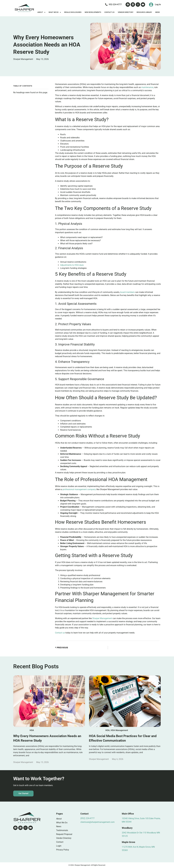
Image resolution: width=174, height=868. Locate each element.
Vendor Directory (126, 12)
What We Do (55, 12)
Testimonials (62, 830)
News (157, 12)
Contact (60, 842)
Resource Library (144, 12)
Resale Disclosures (73, 12)
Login (59, 846)
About (41, 12)
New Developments (93, 12)
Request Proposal (64, 834)
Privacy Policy (63, 850)
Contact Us (109, 12)
